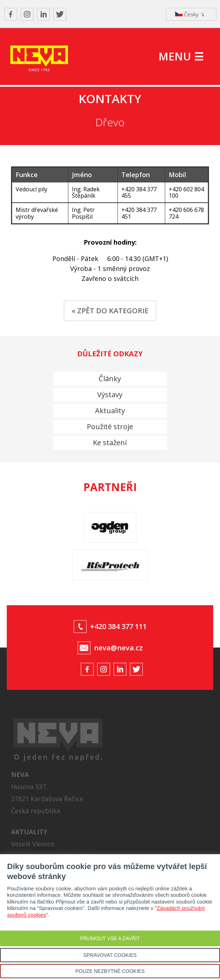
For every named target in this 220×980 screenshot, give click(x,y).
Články (110, 379)
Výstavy (110, 395)
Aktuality (110, 411)
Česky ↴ (190, 14)
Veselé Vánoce (33, 844)
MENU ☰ (181, 56)
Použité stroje (110, 427)
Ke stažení (110, 443)
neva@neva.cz (118, 648)
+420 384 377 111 (118, 626)
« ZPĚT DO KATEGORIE (110, 311)
